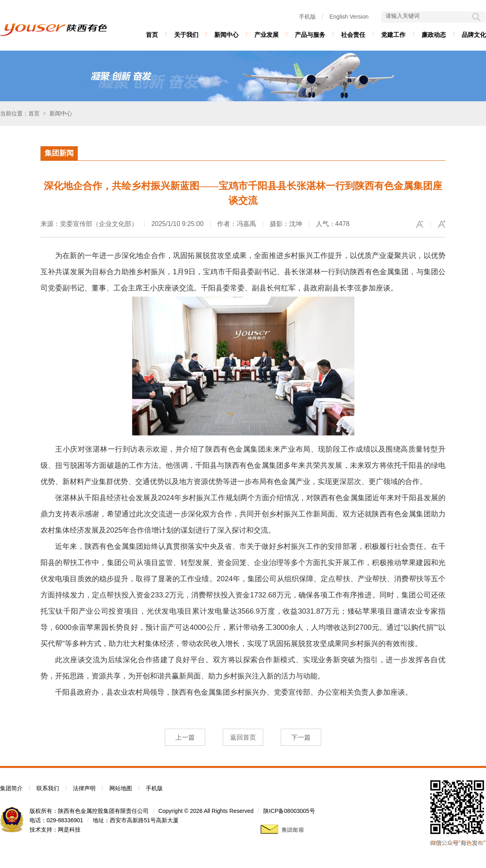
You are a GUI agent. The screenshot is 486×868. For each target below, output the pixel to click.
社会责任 (353, 35)
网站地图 (121, 788)
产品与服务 (310, 35)
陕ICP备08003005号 (289, 811)
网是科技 (69, 830)
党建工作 (393, 35)
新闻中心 (226, 35)
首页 (152, 35)
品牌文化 (474, 35)
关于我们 (186, 35)
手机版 (307, 17)
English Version (349, 17)
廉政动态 (434, 35)
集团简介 (11, 788)
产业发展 (266, 35)
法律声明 (84, 788)
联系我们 (48, 788)
